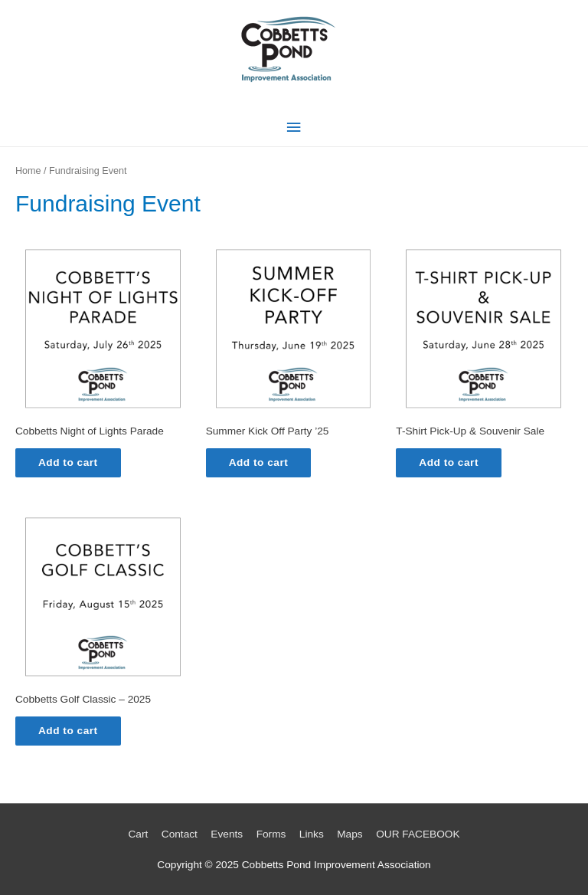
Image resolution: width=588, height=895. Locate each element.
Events (227, 834)
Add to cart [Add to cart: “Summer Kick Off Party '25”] (259, 462)
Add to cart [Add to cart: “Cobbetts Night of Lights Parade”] (68, 462)
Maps (350, 834)
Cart (138, 834)
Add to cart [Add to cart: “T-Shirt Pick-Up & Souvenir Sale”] (449, 462)
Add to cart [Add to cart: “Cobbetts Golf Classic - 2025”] (68, 731)
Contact (180, 834)
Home (28, 171)
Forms (271, 834)
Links (312, 834)
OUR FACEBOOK (418, 834)
